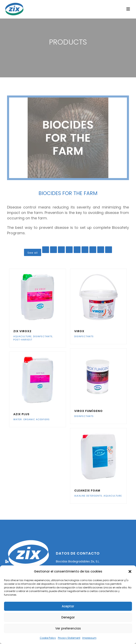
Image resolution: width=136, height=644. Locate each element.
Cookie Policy (48, 638)
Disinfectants (43, 336)
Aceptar (68, 606)
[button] (130, 571)
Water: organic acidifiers (31, 419)
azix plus (21, 414)
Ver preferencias (68, 628)
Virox (79, 331)
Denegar (68, 617)
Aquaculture (22, 336)
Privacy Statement (69, 638)
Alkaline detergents (88, 496)
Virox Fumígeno (88, 411)
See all (33, 253)
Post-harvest (23, 340)
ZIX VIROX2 (22, 331)
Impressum (89, 638)
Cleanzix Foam (87, 491)
